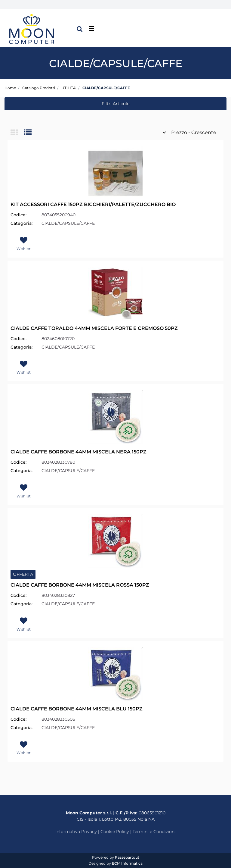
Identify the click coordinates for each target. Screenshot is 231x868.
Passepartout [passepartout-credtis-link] (127, 857)
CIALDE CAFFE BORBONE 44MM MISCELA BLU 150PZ (77, 709)
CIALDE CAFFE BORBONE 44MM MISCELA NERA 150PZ (79, 452)
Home (10, 88)
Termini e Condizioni (154, 832)
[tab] (17, 133)
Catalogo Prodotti (39, 88)
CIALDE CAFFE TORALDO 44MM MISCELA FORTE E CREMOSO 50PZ (94, 328)
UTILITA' (69, 88)
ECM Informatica (127, 863)
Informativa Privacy (76, 832)
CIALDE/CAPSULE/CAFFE (106, 88)
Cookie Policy (115, 832)
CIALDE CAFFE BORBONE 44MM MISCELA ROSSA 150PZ (80, 585)
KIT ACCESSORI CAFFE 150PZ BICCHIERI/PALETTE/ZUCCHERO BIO (93, 204)
